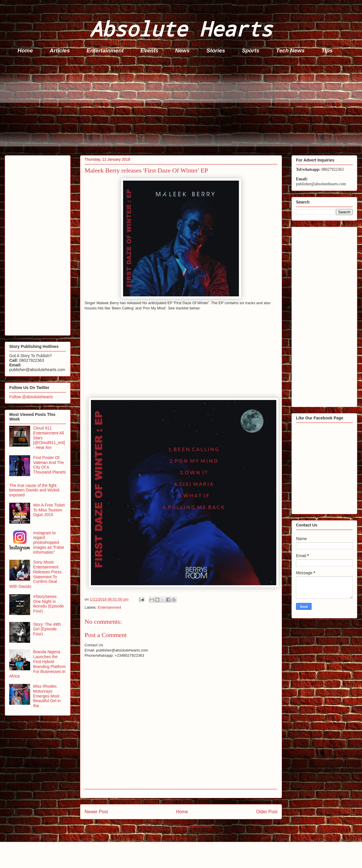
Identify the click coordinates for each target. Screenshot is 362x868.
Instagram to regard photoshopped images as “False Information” (49, 543)
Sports (251, 51)
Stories (216, 51)
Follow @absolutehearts (31, 397)
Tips (327, 51)
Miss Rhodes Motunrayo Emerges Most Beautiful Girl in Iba (47, 696)
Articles (60, 51)
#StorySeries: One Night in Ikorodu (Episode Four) (49, 604)
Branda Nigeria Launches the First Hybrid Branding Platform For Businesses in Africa (38, 664)
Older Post (267, 812)
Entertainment (105, 51)
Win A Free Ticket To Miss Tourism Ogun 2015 (49, 510)
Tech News (290, 51)
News (182, 51)
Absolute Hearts (181, 29)
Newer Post (96, 812)
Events (149, 51)
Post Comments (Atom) (192, 826)
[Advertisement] (183, 106)
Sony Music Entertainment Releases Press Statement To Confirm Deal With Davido (35, 574)
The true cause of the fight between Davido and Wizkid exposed (34, 490)
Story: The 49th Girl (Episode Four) (47, 629)
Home (25, 51)
